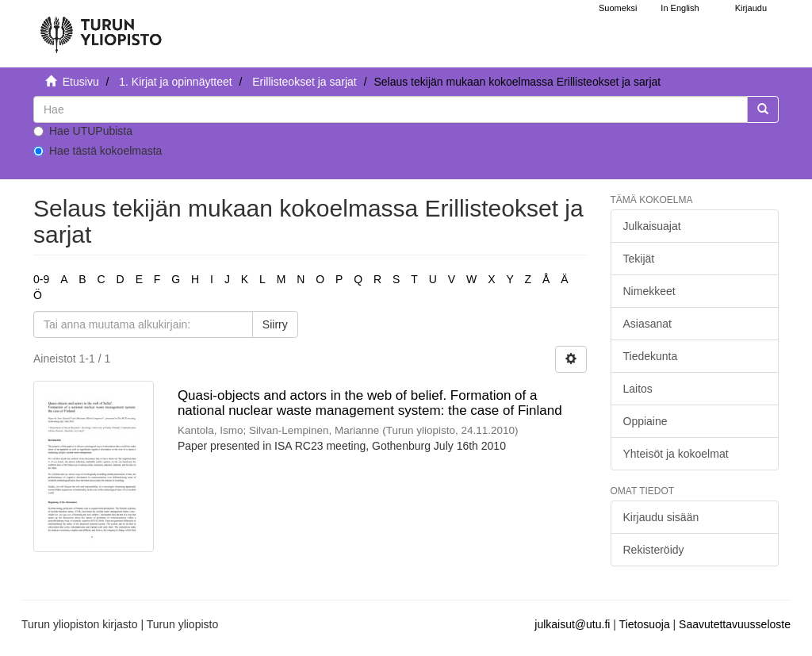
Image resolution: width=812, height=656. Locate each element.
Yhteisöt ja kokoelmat (676, 454)
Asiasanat (647, 324)
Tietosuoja (645, 624)
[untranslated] (391, 109)
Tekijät (639, 259)
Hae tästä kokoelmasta (98, 151)
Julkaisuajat (652, 226)
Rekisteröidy (654, 550)
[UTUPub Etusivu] (101, 28)
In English (680, 8)
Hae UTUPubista (83, 131)
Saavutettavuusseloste (735, 624)
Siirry (275, 324)
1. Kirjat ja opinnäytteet (175, 82)
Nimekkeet (649, 291)
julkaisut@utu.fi (572, 624)
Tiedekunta (651, 356)
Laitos (638, 389)
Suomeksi (618, 8)
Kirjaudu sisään (661, 517)
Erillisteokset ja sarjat (304, 82)
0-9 (41, 279)
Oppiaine (645, 421)
